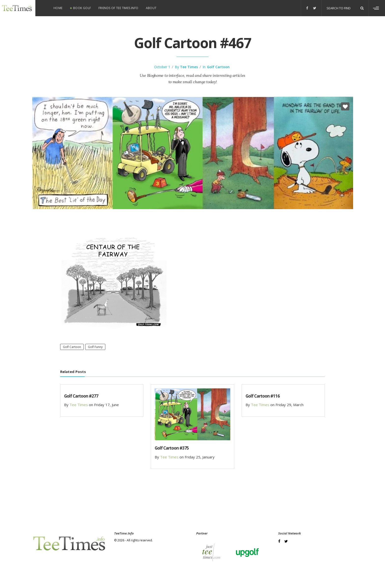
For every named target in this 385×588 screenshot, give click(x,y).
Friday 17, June (106, 405)
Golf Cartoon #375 (172, 448)
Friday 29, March (289, 405)
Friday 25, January (200, 457)
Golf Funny (95, 347)
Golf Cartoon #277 (81, 396)
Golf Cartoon (218, 67)
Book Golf (82, 8)
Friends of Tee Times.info (118, 8)
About (151, 8)
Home (58, 8)
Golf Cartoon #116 (263, 396)
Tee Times (189, 67)
